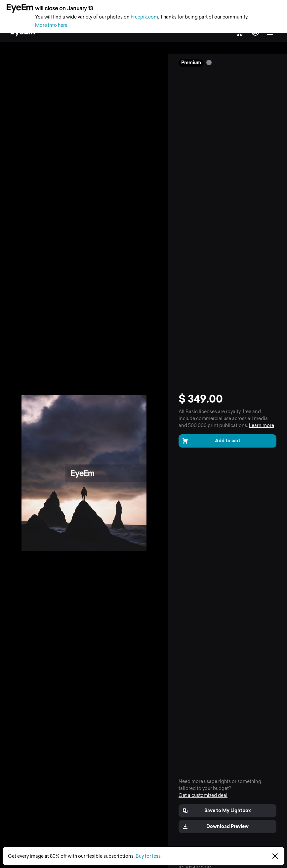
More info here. (52, 25)
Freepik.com (144, 17)
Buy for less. (149, 856)
